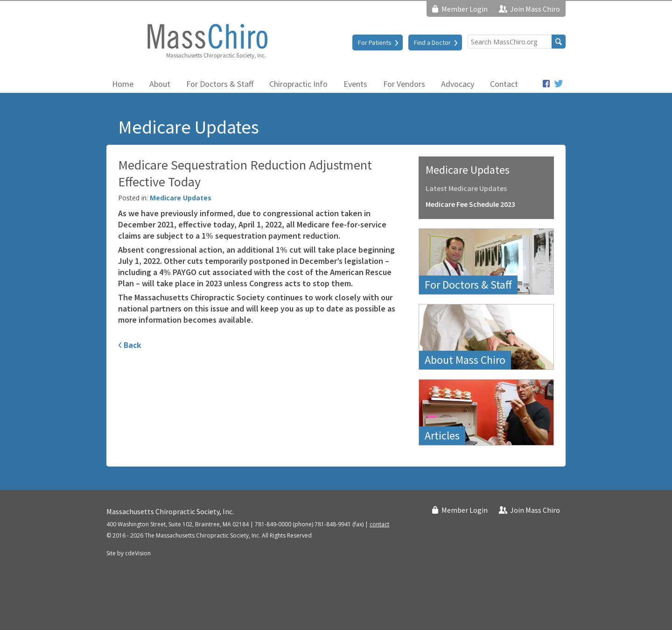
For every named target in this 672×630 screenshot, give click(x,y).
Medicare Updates (181, 198)
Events (355, 84)
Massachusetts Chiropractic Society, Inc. (207, 41)
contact (379, 524)
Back (133, 345)
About (160, 84)
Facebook (546, 84)
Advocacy (458, 84)
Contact (504, 84)
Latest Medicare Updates (466, 188)
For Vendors (404, 84)
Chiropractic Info (298, 84)
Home (123, 84)
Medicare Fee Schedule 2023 (470, 204)
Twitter (559, 84)
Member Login (465, 9)
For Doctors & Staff (220, 84)
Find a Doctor (432, 42)
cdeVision (138, 553)
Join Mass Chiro (535, 9)
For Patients (375, 42)
